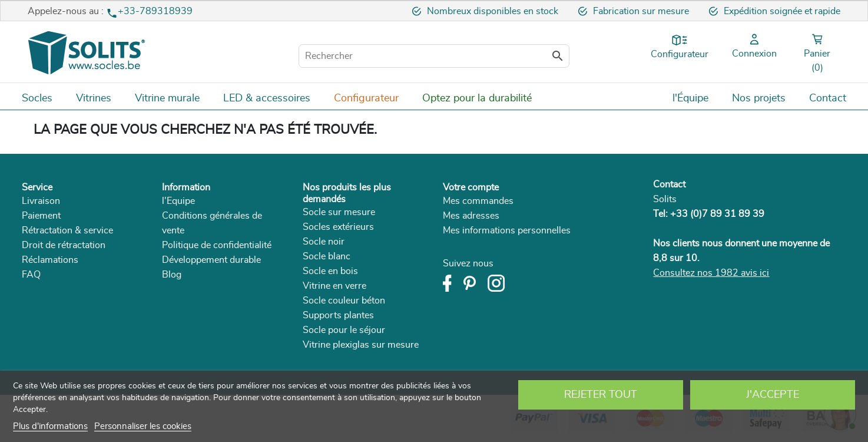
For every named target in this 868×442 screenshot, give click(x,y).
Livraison (41, 201)
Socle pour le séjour (344, 330)
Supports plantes (338, 315)
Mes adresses (471, 216)
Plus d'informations (50, 426)
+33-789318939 (155, 11)
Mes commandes (478, 201)
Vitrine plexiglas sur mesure (361, 345)
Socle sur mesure (339, 212)
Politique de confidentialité (217, 245)
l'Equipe (178, 201)
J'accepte (773, 395)
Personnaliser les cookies (143, 426)
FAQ (31, 275)
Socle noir (324, 242)
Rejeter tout (601, 395)
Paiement (41, 216)
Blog (172, 275)
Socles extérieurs (338, 227)
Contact (669, 184)
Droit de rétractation (64, 245)
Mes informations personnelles (507, 230)
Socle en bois (330, 271)
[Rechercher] (434, 56)
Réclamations (50, 260)
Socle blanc (327, 256)
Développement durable (211, 260)
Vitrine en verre (334, 286)
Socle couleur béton (344, 301)
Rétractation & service (67, 230)
